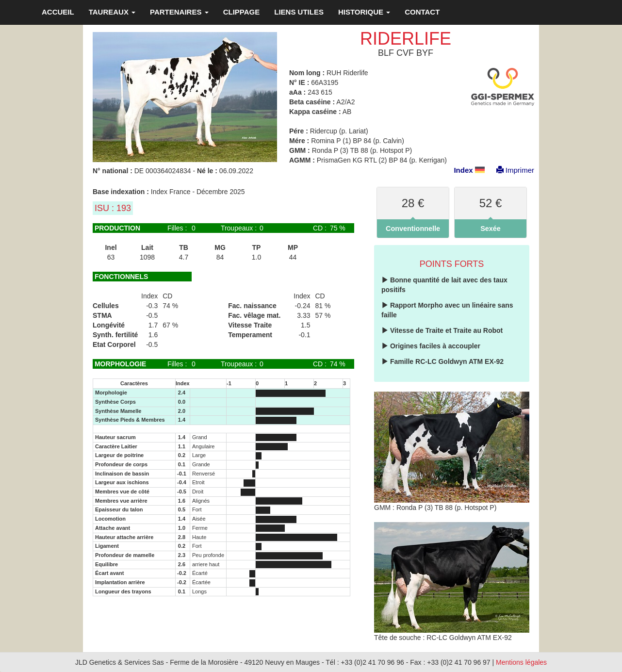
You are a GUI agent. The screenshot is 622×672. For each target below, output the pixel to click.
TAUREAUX (112, 12)
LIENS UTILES (299, 12)
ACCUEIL (58, 12)
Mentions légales (521, 662)
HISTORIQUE (364, 12)
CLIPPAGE (242, 12)
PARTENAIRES (179, 12)
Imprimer (510, 170)
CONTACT (422, 12)
